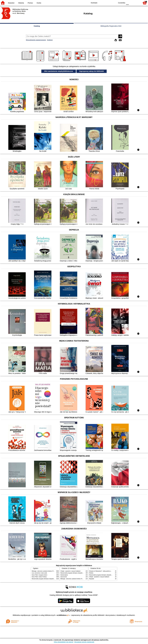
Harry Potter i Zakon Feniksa (39, 577)
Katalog (37, 26)
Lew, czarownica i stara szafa (39, 573)
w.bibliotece (63, 615)
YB (109, 3)
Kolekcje (50, 40)
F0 (127, 3)
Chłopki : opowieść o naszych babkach (70, 571)
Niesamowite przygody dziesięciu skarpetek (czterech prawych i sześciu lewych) (52, 579)
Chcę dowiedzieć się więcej (63, 642)
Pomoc (30, 3)
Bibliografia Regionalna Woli (111, 26)
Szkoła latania (64, 575)
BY (114, 3)
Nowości (11, 3)
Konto (39, 3)
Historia (21, 3)
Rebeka (91, 573)
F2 (137, 3)
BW (105, 3)
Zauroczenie (64, 577)
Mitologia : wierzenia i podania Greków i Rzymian (44, 571)
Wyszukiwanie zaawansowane (36, 40)
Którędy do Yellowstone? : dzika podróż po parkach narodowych (106, 571)
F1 (131, 3)
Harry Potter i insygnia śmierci (39, 575)
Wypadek (92, 579)
